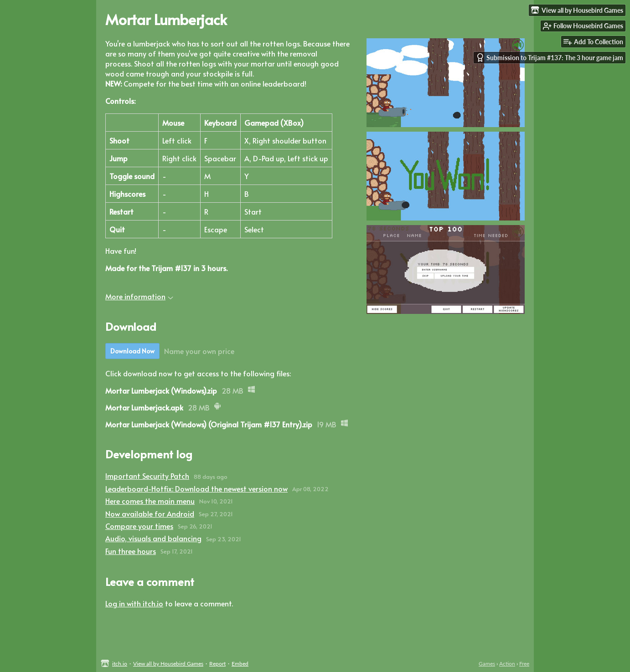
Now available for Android (150, 513)
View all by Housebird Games (168, 664)
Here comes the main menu (150, 501)
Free (524, 664)
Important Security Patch (147, 476)
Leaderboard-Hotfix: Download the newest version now (196, 488)
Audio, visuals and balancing (153, 538)
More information (139, 296)
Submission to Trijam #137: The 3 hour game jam (550, 58)
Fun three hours (131, 551)
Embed (240, 664)
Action (507, 664)
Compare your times (139, 526)
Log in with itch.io (134, 603)
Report (217, 664)
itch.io (120, 664)
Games (487, 664)
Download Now (132, 351)
